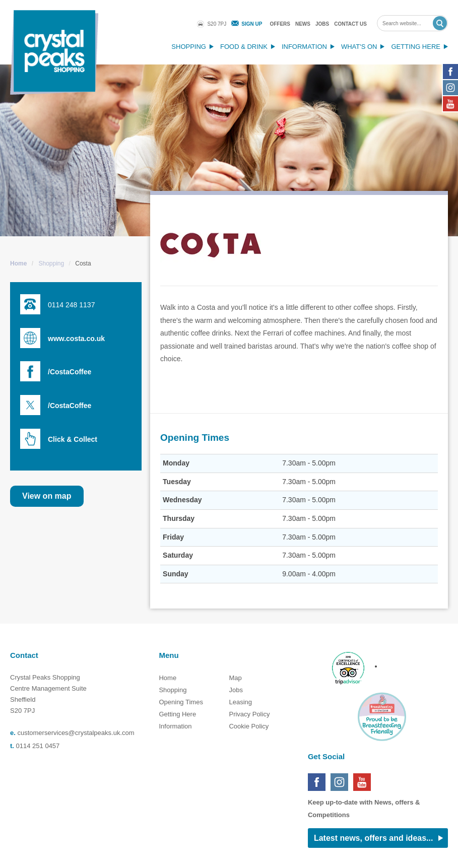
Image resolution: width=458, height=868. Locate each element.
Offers (280, 24)
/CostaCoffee (70, 372)
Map (235, 678)
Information (304, 47)
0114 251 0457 (38, 746)
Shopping (189, 47)
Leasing (240, 702)
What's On (359, 47)
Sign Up (252, 24)
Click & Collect (73, 439)
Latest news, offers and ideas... (374, 838)
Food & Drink (244, 47)
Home (18, 263)
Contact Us (350, 24)
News (303, 24)
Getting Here (416, 47)
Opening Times (181, 702)
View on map (47, 496)
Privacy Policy (249, 714)
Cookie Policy (249, 726)
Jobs (322, 24)
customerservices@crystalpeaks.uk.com (76, 733)
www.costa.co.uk (76, 339)
